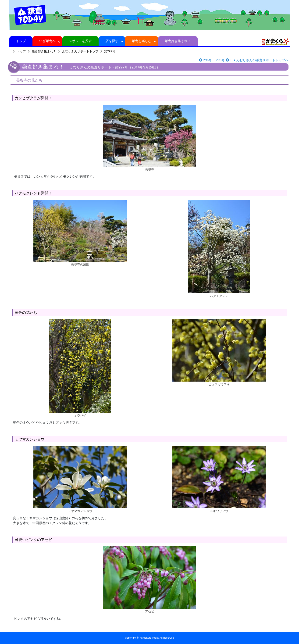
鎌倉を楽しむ (142, 41)
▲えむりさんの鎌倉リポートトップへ (261, 60)
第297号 (110, 51)
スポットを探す (80, 41)
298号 (222, 60)
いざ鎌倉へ (48, 41)
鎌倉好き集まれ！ (178, 41)
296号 (205, 60)
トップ (21, 41)
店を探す (112, 41)
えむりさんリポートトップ (80, 51)
